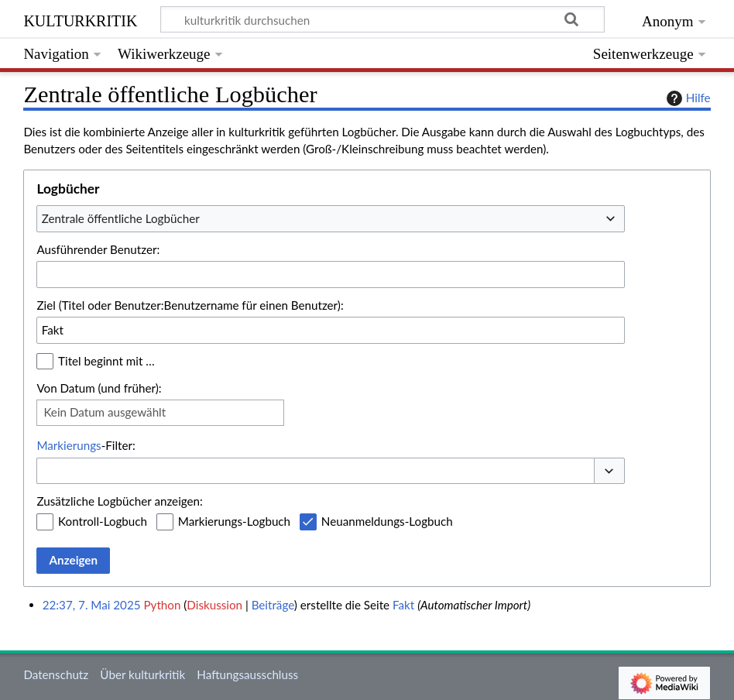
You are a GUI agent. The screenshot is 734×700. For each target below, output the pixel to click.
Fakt (403, 605)
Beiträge (273, 605)
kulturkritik (80, 19)
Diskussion (214, 605)
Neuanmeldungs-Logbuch (387, 521)
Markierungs (69, 445)
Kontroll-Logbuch (103, 521)
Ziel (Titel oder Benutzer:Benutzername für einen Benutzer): (190, 305)
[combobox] (331, 218)
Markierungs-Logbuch (234, 521)
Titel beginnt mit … (106, 361)
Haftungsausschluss (247, 674)
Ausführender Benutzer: (98, 249)
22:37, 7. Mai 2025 (92, 605)
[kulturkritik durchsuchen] (383, 19)
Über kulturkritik (142, 674)
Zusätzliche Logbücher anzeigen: (119, 501)
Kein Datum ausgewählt (105, 412)
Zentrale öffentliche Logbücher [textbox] (121, 218)
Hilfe (687, 98)
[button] (609, 471)
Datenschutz (56, 674)
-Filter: (86, 445)
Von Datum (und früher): (99, 388)
